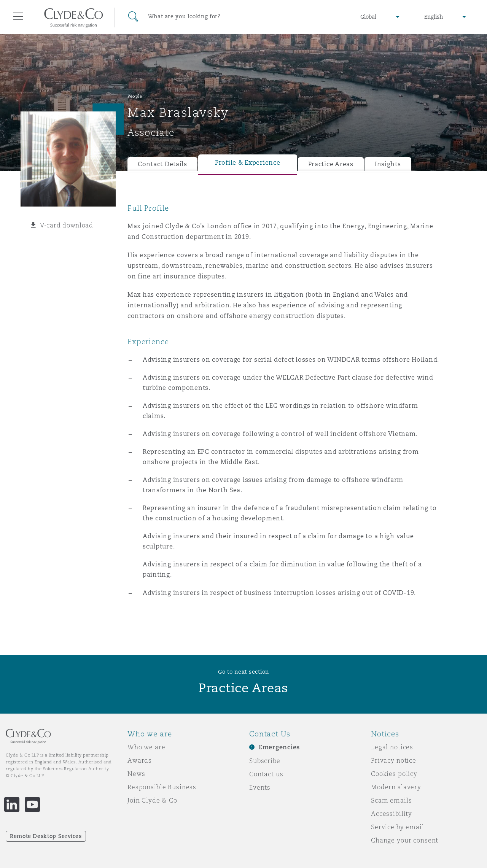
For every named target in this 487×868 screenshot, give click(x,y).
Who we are (146, 747)
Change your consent (405, 840)
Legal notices (392, 747)
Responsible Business (162, 787)
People (135, 96)
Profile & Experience (248, 163)
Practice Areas (331, 164)
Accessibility (392, 814)
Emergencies (279, 747)
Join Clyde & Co (152, 800)
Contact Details (162, 164)
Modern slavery (396, 787)
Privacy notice (394, 760)
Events (260, 787)
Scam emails (391, 800)
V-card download (67, 225)
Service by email (398, 827)
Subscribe (265, 761)
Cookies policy (394, 774)
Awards (140, 760)
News (136, 774)
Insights (388, 164)
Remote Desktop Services (46, 836)
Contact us (266, 774)
